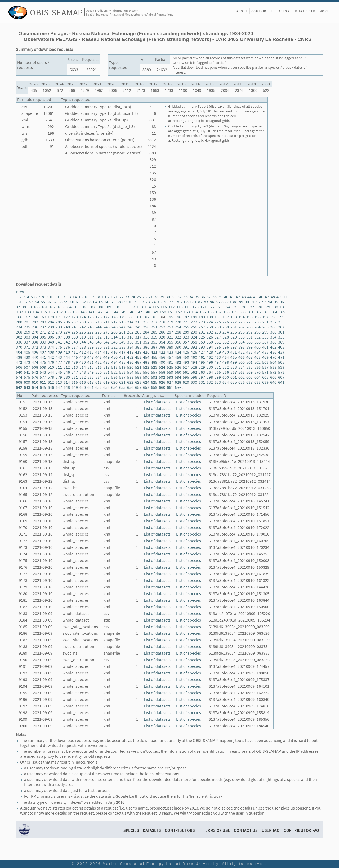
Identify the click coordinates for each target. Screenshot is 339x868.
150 (163, 312)
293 (218, 332)
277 (91, 332)
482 (99, 362)
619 (106, 382)
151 (171, 312)
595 (186, 377)
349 (122, 342)
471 (281, 357)
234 (19, 327)
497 (218, 362)
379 (91, 347)
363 (234, 342)
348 (114, 342)
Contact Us (246, 830)
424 (178, 352)
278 (99, 332)
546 (67, 372)
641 (281, 382)
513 (75, 367)
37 (209, 297)
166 (19, 317)
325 (202, 337)
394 (210, 347)
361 (218, 342)
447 (91, 357)
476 (51, 362)
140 (83, 312)
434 (257, 352)
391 (186, 347)
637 (249, 382)
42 (238, 297)
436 (273, 352)
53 (31, 302)
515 (91, 367)
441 (43, 357)
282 (130, 332)
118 (180, 307)
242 (83, 327)
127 (251, 307)
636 (242, 382)
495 (202, 362)
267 (281, 327)
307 (59, 337)
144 (115, 312)
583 (91, 377)
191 (218, 317)
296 (242, 332)
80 (189, 302)
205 (59, 322)
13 (69, 297)
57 (55, 302)
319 (154, 337)
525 (170, 367)
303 (27, 337)
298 (257, 332)
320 (162, 337)
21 (115, 297)
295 (234, 332)
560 (178, 372)
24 (133, 297)
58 (60, 302)
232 (273, 322)
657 (138, 387)
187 (186, 317)
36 (203, 297)
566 (226, 372)
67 (113, 302)
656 (130, 387)
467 (249, 357)
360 (210, 342)
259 (218, 327)
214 (130, 322)
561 (186, 372)
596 (194, 377)
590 (146, 377)
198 (273, 317)
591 (154, 377)
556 (146, 372)
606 (273, 377)
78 (177, 302)
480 (83, 362)
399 (249, 347)
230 (257, 322)
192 (226, 317)
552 (114, 372)
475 (43, 362)
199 (281, 317)
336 (19, 342)
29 (162, 297)
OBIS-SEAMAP (57, 12)
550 (99, 372)
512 (67, 367)
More (324, 11)
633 (218, 382)
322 (178, 337)
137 (60, 312)
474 (35, 362)
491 (170, 362)
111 (124, 307)
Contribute (262, 11)
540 (19, 372)
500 (242, 362)
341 (59, 342)
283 (138, 332)
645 (43, 387)
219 (170, 322)
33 (185, 297)
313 (106, 337)
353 (154, 342)
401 (265, 347)
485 (122, 362)
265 (265, 327)
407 (43, 352)
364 (242, 342)
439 (27, 357)
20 (110, 297)
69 (124, 302)
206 (67, 322)
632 (210, 382)
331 (249, 337)
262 (242, 327)
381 (106, 347)
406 (35, 352)
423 (170, 352)
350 (130, 342)
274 (67, 332)
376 (67, 347)
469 (265, 357)
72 (142, 302)
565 (218, 372)
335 (281, 337)
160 (242, 312)
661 (170, 387)
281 (122, 332)
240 (67, 327)
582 (83, 377)
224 (210, 322)
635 (234, 382)
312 (99, 337)
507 (27, 367)
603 (249, 377)
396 (226, 347)
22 (121, 297)
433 (249, 352)
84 (212, 302)
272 (51, 332)
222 (194, 322)
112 (132, 307)
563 (202, 372)
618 (99, 382)
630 (194, 382)
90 (247, 302)
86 (224, 302)
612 (51, 382)
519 (122, 367)
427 (202, 352)
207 (75, 322)
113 (140, 307)
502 (257, 362)
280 (114, 332)
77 (171, 302)
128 (259, 307)
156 (211, 312)
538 (273, 367)
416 (114, 352)
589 (138, 377)
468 (257, 357)
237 (43, 327)
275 (75, 332)
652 (99, 387)
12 (63, 297)
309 (75, 337)
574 (19, 377)
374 (51, 347)
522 (146, 367)
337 (27, 342)
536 (257, 367)
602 (242, 377)
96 (282, 302)
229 (249, 322)
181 (138, 317)
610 (35, 382)
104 (68, 307)
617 (91, 382)
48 (273, 297)
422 (162, 352)
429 (218, 352)
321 (170, 337)
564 (210, 372)
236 (35, 327)
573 (281, 372)
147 (139, 312)
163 (266, 312)
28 (156, 297)
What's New (305, 11)
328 (226, 337)
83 (206, 302)
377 (75, 347)
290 (194, 332)
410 (67, 352)
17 (92, 297)
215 (138, 322)
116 (164, 307)
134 (36, 312)
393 (202, 347)
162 (258, 312)
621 (122, 382)
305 (43, 337)
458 (178, 357)
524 (162, 367)
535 (249, 367)
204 (51, 322)
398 (242, 347)
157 (218, 312)
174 (83, 317)
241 (75, 327)
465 (234, 357)
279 (106, 332)
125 (235, 307)
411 (75, 352)
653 (106, 387)
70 (130, 302)
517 (106, 367)
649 (75, 387)
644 (35, 387)
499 (234, 362)
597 (202, 377)
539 (281, 367)
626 (162, 382)
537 (265, 367)
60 (72, 302)
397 (234, 347)
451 (122, 357)
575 (27, 377)
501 (249, 362)
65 (101, 302)
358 (194, 342)
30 (168, 297)
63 (90, 302)
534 (242, 367)
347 (106, 342)
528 (194, 367)
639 (265, 382)
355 (170, 342)
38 (215, 297)
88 (235, 302)
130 (275, 307)
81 (194, 302)
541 (27, 372)
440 (35, 357)
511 (59, 367)
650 (83, 387)
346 (99, 342)
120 (195, 307)
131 (283, 307)
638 (257, 382)
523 (154, 367)
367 (265, 342)
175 (91, 317)
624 (146, 382)
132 (20, 312)
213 (122, 322)
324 (194, 337)
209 (91, 322)
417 (122, 352)
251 (154, 327)
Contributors (180, 830)
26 (145, 297)
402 (273, 347)
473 (27, 362)
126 (243, 307)
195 (249, 317)
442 (51, 357)
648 (67, 387)
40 (226, 297)
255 (186, 327)
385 (138, 347)
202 (35, 322)
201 (27, 322)
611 (43, 382)
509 (43, 367)
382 (114, 347)
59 (66, 302)
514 (83, 367)
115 (156, 307)
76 (165, 302)
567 (234, 372)
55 (43, 302)
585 (106, 377)
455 (154, 357)
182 (146, 317)
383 (122, 347)
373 (43, 347)
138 (68, 312)
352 (146, 342)
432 (242, 352)
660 (162, 387)
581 (75, 377)
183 (154, 317)
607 (281, 377)
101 (44, 307)
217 (154, 322)
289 (186, 332)
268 (19, 332)
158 (226, 312)
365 (249, 342)
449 (106, 357)
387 (154, 347)
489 (154, 362)
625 (154, 382)
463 (218, 357)
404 (19, 352)
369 (281, 342)
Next (179, 387)
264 (257, 327)
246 (114, 327)
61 (78, 302)
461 (202, 357)
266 (273, 327)
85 (218, 302)
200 (19, 322)
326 (210, 337)
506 (19, 367)
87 (229, 302)
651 (91, 387)
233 (281, 322)
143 (107, 312)
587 (122, 377)
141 (91, 312)
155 (203, 312)
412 (83, 352)
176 (99, 317)
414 (99, 352)
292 (210, 332)
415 (106, 352)
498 (226, 362)
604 (257, 377)
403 (281, 347)
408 (51, 352)
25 (139, 297)
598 (210, 377)
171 (59, 317)
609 (27, 382)
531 (218, 367)
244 (99, 327)
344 (83, 342)
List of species (189, 402)
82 (200, 302)
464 (226, 357)
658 (146, 387)
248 (130, 327)
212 (114, 322)
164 (274, 312)
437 (281, 352)
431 (234, 352)
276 (83, 332)
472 (19, 362)
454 (146, 357)
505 (281, 362)
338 (35, 342)
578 (51, 377)
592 (162, 377)
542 (35, 372)
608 (19, 382)
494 (194, 362)
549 (91, 372)
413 (91, 352)
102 (52, 307)
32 (180, 297)
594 (178, 377)
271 (43, 332)
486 (130, 362)
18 (98, 297)
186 (178, 317)
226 (226, 322)
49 (279, 297)
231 (265, 322)
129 (267, 307)
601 (234, 377)
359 (202, 342)
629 (186, 382)
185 (170, 317)
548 (83, 372)
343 (75, 342)
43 (244, 297)
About (242, 11)
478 (67, 362)
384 (130, 347)
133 (28, 312)
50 (284, 297)
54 (37, 302)
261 (234, 327)
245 (106, 327)
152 (179, 312)
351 (138, 342)
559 (170, 372)
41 (232, 297)
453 (138, 357)
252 (162, 327)
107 (92, 307)
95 (276, 302)
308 (67, 337)
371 (27, 347)
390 (178, 347)
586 (114, 377)
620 (114, 382)
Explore (284, 11)
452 (130, 357)
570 (257, 372)
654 (114, 387)
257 (202, 327)
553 (122, 372)
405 (27, 352)
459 (186, 357)
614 (67, 382)
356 (178, 342)
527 (186, 367)
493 (186, 362)
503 (265, 362)
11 (57, 297)
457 (170, 357)
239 (59, 327)
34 (191, 297)
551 (106, 372)
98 (24, 307)
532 (226, 367)
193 (234, 317)
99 (30, 307)
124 (227, 307)
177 (106, 317)
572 (273, 372)
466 (242, 357)
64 (95, 302)
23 (127, 297)
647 (59, 387)
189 (202, 317)
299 (265, 332)
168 (35, 317)
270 (35, 332)
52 (25, 302)
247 (122, 327)
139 (75, 312)
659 (154, 387)
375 (59, 347)
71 (136, 302)
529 (202, 367)
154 (195, 312)
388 (162, 347)
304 (35, 337)
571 (265, 372)
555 (138, 372)
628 (178, 382)
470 (273, 357)
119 (188, 307)
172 (67, 317)
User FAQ (271, 830)
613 (59, 382)
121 (203, 307)
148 (147, 312)
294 (226, 332)
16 (86, 297)
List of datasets (157, 402)
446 (83, 357)
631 (202, 382)
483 (106, 362)
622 (130, 382)
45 (255, 297)
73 (148, 302)
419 (138, 352)
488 (146, 362)
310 (83, 337)
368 (273, 342)
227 (234, 322)
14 (75, 297)
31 (174, 297)
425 (186, 352)
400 (257, 347)
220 (178, 322)
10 (51, 297)
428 (210, 352)
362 (226, 342)
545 (59, 372)
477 (59, 362)
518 (114, 367)
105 (76, 307)
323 (186, 337)
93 (264, 302)
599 (218, 377)
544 (51, 372)
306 (51, 337)
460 (194, 357)
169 (43, 317)
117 (172, 307)
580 (67, 377)
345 (91, 342)
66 (107, 302)
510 (51, 367)
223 (202, 322)
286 (162, 332)
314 (114, 337)
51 (20, 302)
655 (122, 387)
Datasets (152, 830)
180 (130, 317)
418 (130, 352)
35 (197, 297)
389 (170, 347)
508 (35, 367)
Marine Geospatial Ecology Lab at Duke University (161, 864)
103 (60, 307)
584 (99, 377)
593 (170, 377)
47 (267, 297)
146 (131, 312)
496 (210, 362)
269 (27, 332)
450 (114, 357)
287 (170, 332)
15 (81, 297)
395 (218, 347)
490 (162, 362)
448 (99, 357)
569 (249, 372)
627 (170, 382)
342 (67, 342)
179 (122, 317)
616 (83, 382)
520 (130, 367)
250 (146, 327)
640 (273, 382)
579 (59, 377)
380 (99, 347)
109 (108, 307)
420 (146, 352)
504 (273, 362)
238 (51, 327)
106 (84, 307)
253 (170, 327)
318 (146, 337)
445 (75, 357)
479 (75, 362)
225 (218, 322)
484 (114, 362)
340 (51, 342)
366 (257, 342)
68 (119, 302)
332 (257, 337)
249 (138, 327)
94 (270, 302)
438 (19, 357)
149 (155, 312)
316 (130, 337)
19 (104, 297)
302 (19, 337)
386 (146, 347)
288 (178, 332)
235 (27, 327)
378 (83, 347)
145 (123, 312)
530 (210, 367)
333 (265, 337)
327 (218, 337)
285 (154, 332)
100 (37, 307)
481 (91, 362)
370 (19, 347)
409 (59, 352)
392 (194, 347)
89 (241, 302)
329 (234, 337)
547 (75, 372)
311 (91, 337)
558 (162, 372)
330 (242, 337)
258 (210, 327)
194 (242, 317)
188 (194, 317)
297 (249, 332)
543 (43, 372)
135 (44, 312)
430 (226, 352)
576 (35, 377)
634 (226, 382)
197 (265, 317)
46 (261, 297)
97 (18, 307)
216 (146, 322)
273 (59, 332)
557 (154, 372)
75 (159, 302)
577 (43, 377)
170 (51, 317)
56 (49, 302)
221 (186, 322)
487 (138, 362)
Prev (20, 292)
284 (146, 332)
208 (83, 322)
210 (99, 322)
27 (150, 297)
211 (106, 322)
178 (114, 317)
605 (265, 377)
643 (27, 387)
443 (59, 357)
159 (234, 312)
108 (100, 307)
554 (130, 372)
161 (250, 312)
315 (122, 337)
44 (249, 297)
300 (273, 332)
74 (154, 302)
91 (253, 302)
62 (84, 302)
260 (226, 327)
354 (162, 342)
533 (234, 367)
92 (258, 302)
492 (178, 362)
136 (52, 312)
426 (194, 352)
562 (194, 372)
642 (19, 387)
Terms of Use (216, 830)
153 (187, 312)
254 (178, 327)
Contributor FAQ (301, 830)
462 (210, 357)
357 (186, 342)
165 (282, 312)
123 (219, 307)
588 (130, 377)
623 (138, 382)
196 (257, 317)
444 (67, 357)
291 (202, 332)
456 (162, 357)
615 (75, 382)
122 (211, 307)
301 (281, 332)
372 (35, 347)
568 (242, 372)
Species (131, 830)
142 (99, 312)
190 (210, 317)
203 (43, 322)
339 (43, 342)
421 (154, 352)
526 (178, 367)
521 (138, 367)
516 (99, 367)
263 (249, 327)
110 (116, 307)
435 (265, 352)
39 (220, 297)
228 (242, 322)
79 (183, 302)
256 (194, 327)
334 (273, 337)
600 (226, 377)
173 (75, 317)
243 (91, 327)
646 (51, 387)
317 (138, 337)
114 (148, 307)
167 (27, 317)
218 (162, 322)
